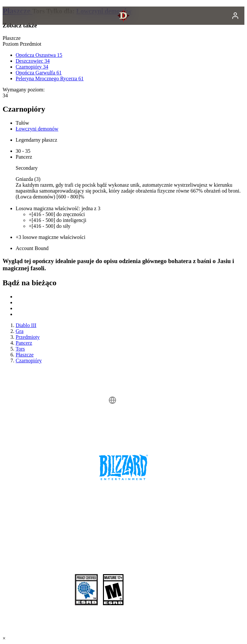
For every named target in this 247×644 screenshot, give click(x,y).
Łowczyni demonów (37, 129)
